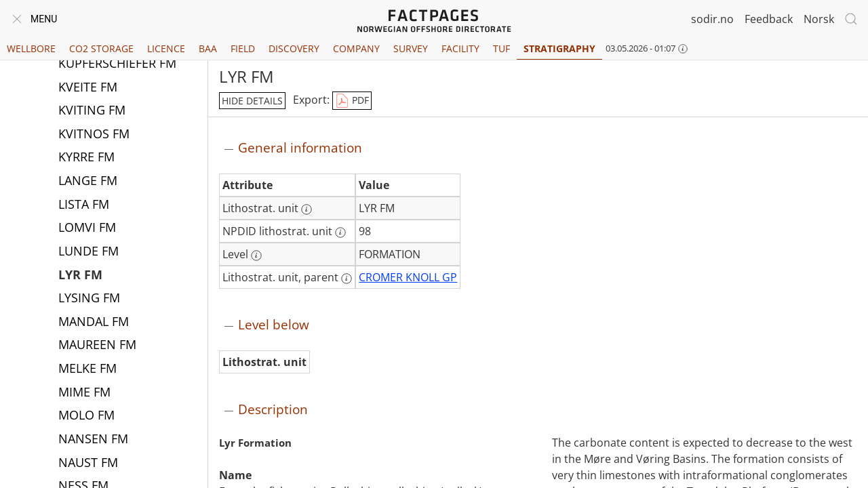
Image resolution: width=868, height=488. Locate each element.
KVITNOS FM (94, 135)
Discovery (294, 48)
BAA (208, 48)
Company (356, 48)
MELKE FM (87, 369)
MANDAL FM (94, 323)
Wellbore (31, 48)
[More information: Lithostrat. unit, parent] (347, 279)
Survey (411, 48)
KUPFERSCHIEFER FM (117, 64)
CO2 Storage (101, 48)
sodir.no (712, 19)
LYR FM (80, 276)
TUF (501, 48)
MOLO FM (86, 416)
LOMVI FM (87, 228)
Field (243, 48)
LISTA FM (84, 205)
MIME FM (84, 393)
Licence (166, 48)
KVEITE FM (88, 88)
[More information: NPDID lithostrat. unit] (340, 232)
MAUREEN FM (97, 346)
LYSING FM (89, 299)
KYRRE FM (86, 158)
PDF (352, 101)
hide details (252, 101)
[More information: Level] (256, 256)
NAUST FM (88, 464)
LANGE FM (88, 182)
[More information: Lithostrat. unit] (307, 209)
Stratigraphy (559, 48)
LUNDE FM (88, 252)
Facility (460, 48)
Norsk (819, 19)
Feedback (769, 19)
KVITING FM (92, 111)
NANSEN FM (93, 440)
